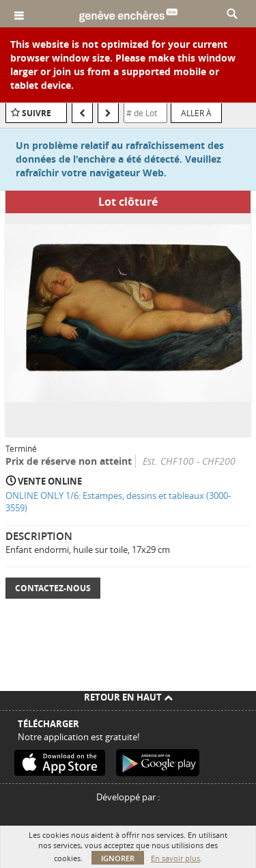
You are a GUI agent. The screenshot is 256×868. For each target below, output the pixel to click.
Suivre (37, 113)
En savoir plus (175, 858)
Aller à (196, 113)
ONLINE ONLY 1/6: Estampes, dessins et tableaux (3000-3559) (118, 502)
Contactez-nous (53, 588)
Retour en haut (128, 697)
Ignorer (118, 858)
